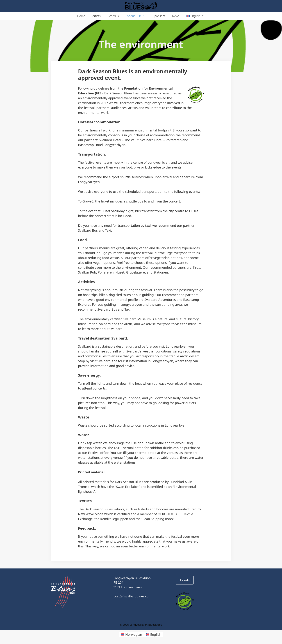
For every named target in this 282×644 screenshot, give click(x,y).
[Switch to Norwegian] (131, 634)
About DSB (138, 16)
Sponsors (159, 16)
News (176, 16)
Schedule (114, 16)
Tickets (185, 580)
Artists (97, 16)
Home (81, 16)
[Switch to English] (153, 634)
